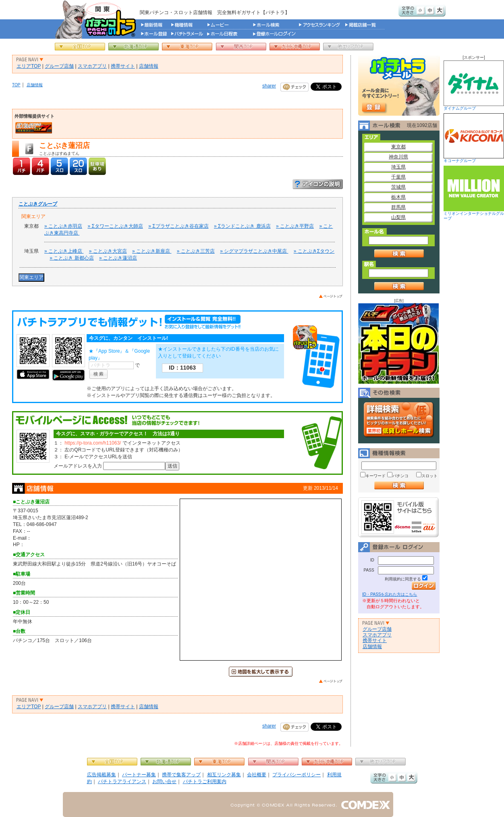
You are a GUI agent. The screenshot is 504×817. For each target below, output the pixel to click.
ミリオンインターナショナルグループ (474, 193)
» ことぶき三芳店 (196, 251)
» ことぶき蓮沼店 (118, 258)
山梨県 (398, 217)
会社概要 (257, 775)
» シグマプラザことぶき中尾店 (254, 251)
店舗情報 (149, 66)
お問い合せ (164, 782)
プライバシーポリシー (297, 775)
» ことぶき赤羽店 (63, 226)
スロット (429, 476)
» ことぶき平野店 (295, 226)
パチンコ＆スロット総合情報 (97, 19)
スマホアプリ (92, 66)
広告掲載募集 (102, 775)
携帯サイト (123, 66)
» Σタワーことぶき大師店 (115, 226)
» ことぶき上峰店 (64, 251)
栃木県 (398, 197)
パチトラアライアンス (122, 782)
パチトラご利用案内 (205, 782)
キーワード (375, 476)
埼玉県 (398, 167)
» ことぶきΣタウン (314, 251)
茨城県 (398, 187)
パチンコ (400, 476)
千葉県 (398, 177)
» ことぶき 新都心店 (72, 258)
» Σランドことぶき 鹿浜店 (242, 226)
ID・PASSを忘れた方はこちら (390, 594)
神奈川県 (398, 157)
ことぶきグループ (38, 204)
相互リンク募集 (224, 775)
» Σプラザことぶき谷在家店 (178, 226)
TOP (16, 85)
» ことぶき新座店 (152, 251)
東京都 (398, 147)
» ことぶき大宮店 (108, 251)
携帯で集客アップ (181, 775)
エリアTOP (29, 66)
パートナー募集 (139, 775)
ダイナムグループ (474, 85)
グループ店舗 (59, 66)
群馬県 (398, 207)
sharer (269, 86)
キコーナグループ (474, 138)
